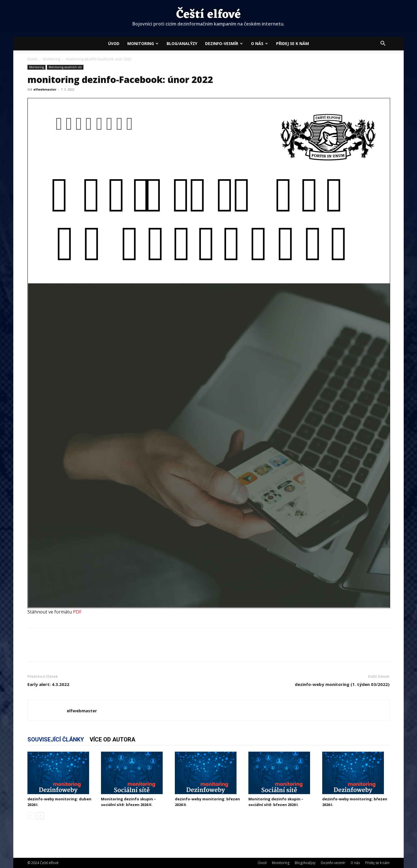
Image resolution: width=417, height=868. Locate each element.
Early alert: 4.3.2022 (48, 684)
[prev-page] (31, 816)
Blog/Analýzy (182, 43)
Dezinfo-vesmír (224, 43)
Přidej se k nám (293, 43)
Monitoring (143, 43)
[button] (383, 44)
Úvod (114, 43)
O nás (259, 43)
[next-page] (40, 816)
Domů (32, 59)
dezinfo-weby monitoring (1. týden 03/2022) (342, 684)
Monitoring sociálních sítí (65, 67)
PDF (77, 612)
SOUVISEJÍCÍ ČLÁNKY (56, 739)
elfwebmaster (45, 89)
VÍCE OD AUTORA (112, 739)
